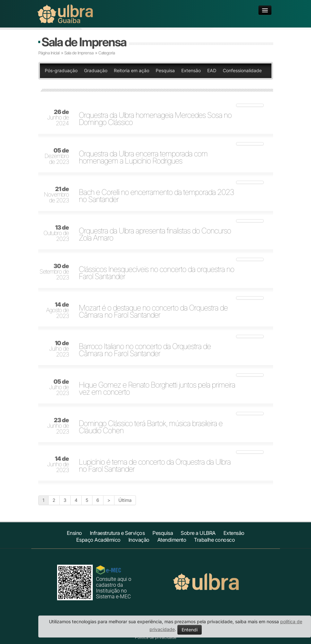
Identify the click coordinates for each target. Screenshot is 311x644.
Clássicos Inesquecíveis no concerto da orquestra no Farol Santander (156, 273)
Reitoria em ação (132, 70)
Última (125, 500)
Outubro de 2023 (56, 233)
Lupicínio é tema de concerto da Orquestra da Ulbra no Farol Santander (155, 466)
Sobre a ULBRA (198, 533)
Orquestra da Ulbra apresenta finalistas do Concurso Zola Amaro (155, 234)
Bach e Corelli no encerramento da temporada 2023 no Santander (156, 196)
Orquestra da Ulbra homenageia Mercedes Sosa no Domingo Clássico (155, 119)
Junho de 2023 (58, 426)
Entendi (190, 630)
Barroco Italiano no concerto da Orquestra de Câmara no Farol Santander (145, 350)
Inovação (139, 540)
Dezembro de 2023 (57, 156)
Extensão (191, 70)
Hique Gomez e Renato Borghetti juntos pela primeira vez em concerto (157, 389)
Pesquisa (165, 70)
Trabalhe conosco (214, 540)
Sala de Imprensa (84, 42)
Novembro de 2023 (56, 195)
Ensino (74, 533)
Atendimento (172, 540)
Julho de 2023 (59, 349)
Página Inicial (49, 53)
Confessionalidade (242, 70)
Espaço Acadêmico (98, 540)
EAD (212, 70)
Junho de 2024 (58, 118)
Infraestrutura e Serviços (117, 533)
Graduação (96, 70)
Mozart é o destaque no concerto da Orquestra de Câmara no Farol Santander (153, 311)
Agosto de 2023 (57, 311)
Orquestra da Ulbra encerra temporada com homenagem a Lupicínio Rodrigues (143, 157)
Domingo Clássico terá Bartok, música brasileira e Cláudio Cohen (151, 427)
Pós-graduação (61, 70)
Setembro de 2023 (54, 272)
